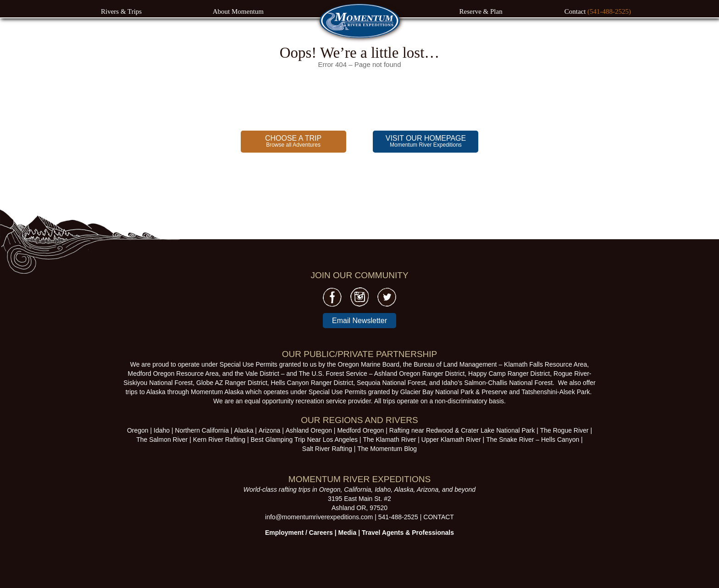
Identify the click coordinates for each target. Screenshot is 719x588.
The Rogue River (564, 430)
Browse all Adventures (293, 141)
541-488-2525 (398, 517)
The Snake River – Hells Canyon (533, 440)
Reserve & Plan (481, 11)
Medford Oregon (360, 430)
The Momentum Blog (387, 449)
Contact (576, 11)
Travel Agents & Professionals (408, 533)
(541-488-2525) (609, 11)
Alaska (243, 430)
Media (348, 533)
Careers (321, 533)
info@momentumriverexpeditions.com (319, 517)
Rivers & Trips (121, 11)
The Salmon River (162, 440)
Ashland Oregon (309, 430)
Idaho (162, 430)
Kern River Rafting (219, 440)
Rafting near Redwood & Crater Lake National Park (462, 430)
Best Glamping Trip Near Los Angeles (304, 440)
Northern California (202, 430)
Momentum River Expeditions (426, 141)
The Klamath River (389, 440)
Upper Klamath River (451, 440)
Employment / (287, 533)
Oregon (138, 430)
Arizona (269, 430)
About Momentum (238, 11)
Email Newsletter (359, 321)
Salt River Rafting (327, 449)
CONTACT (439, 517)
